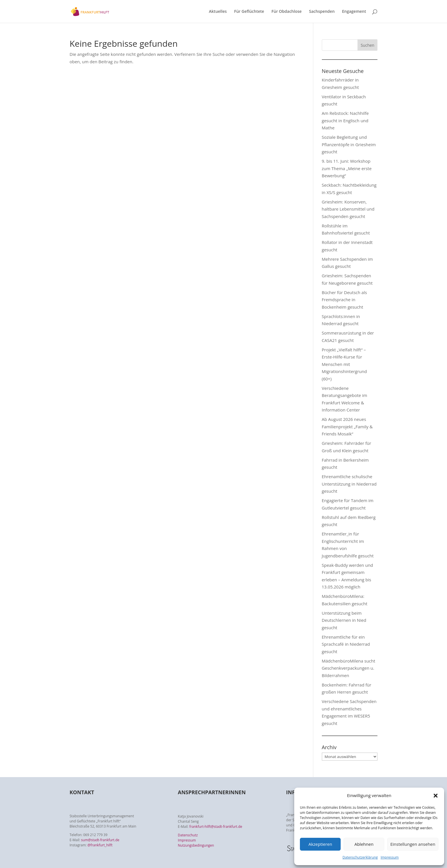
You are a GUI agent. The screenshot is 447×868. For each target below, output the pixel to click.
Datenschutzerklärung (360, 857)
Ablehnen (364, 844)
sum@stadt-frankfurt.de (100, 840)
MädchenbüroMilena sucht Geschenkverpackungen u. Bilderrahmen (349, 668)
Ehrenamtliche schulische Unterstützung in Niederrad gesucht (349, 484)
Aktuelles (218, 12)
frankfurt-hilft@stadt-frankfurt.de (216, 827)
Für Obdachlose (287, 12)
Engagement (354, 12)
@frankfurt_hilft (100, 845)
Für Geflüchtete (249, 12)
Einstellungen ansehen (413, 844)
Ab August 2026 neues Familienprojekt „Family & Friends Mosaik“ (347, 426)
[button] (436, 796)
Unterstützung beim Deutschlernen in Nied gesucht (344, 620)
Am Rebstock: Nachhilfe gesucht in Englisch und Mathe (345, 120)
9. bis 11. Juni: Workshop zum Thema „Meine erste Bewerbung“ (347, 168)
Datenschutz (188, 835)
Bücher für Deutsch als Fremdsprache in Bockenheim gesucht (345, 300)
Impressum (390, 857)
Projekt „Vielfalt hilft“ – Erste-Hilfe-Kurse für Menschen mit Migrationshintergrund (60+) (344, 364)
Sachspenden (322, 12)
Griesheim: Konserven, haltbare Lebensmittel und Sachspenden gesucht (348, 209)
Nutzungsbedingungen (196, 845)
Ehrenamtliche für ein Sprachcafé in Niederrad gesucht (346, 644)
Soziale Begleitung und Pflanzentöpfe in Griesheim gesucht (349, 144)
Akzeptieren (320, 844)
